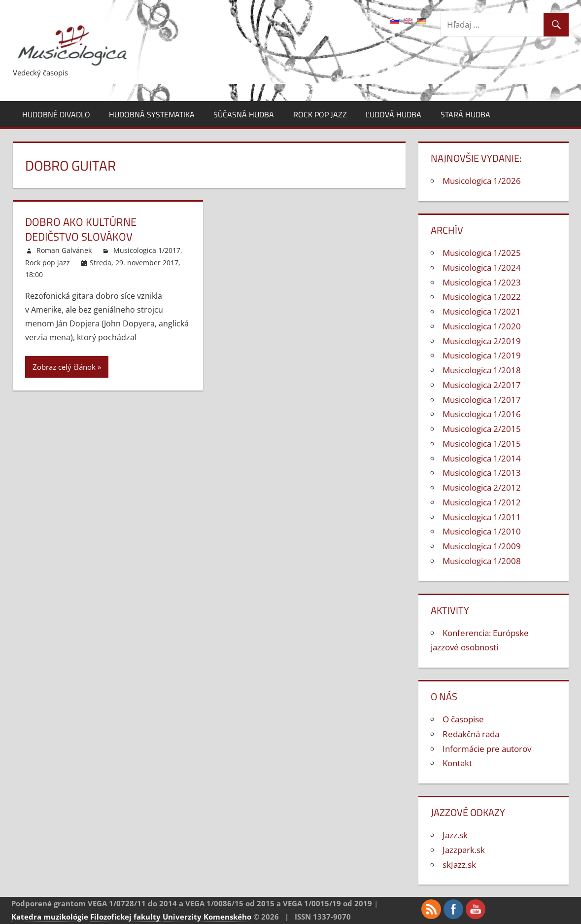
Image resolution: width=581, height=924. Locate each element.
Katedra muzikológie (50, 917)
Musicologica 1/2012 (482, 502)
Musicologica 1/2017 (147, 250)
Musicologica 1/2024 (482, 267)
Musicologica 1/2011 (482, 517)
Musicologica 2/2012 (482, 487)
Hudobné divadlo (56, 114)
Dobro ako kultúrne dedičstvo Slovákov (81, 230)
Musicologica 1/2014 (482, 458)
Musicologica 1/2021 (482, 311)
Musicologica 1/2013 (482, 473)
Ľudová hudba (393, 114)
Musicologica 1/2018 (482, 370)
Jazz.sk (455, 835)
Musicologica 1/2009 (482, 546)
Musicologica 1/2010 (482, 531)
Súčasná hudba (244, 114)
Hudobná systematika (152, 114)
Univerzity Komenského (207, 917)
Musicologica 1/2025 (482, 253)
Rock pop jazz (320, 114)
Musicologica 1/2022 (482, 297)
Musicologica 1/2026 (482, 181)
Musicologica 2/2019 (482, 341)
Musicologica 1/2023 (482, 282)
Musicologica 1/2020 (482, 326)
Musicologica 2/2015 (482, 429)
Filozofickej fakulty (125, 917)
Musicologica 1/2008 (482, 561)
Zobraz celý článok (64, 367)
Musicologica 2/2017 (482, 385)
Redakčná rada (471, 734)
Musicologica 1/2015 (482, 444)
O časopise (463, 719)
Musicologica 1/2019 (482, 355)
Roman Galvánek (64, 250)
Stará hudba (465, 114)
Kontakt (457, 763)
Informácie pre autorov (487, 749)
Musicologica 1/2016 (482, 414)
